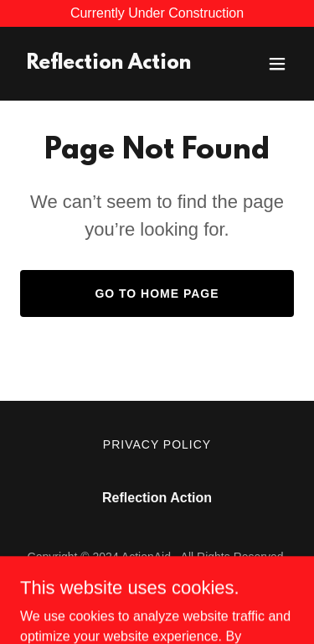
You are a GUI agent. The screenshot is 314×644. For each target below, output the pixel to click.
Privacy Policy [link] (157, 444)
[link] (109, 64)
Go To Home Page (157, 293)
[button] (277, 64)
